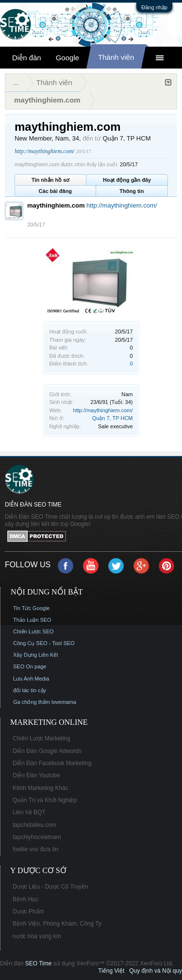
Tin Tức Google (31, 608)
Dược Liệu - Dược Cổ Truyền (50, 887)
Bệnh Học (25, 899)
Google (67, 58)
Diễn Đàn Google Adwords (47, 751)
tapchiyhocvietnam (37, 837)
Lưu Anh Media (31, 679)
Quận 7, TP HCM (113, 418)
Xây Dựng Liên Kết (36, 655)
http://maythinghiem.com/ (103, 410)
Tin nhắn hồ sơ (50, 180)
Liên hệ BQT (29, 812)
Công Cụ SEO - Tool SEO (44, 643)
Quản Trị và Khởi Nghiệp (45, 800)
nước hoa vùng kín (37, 936)
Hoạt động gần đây (127, 180)
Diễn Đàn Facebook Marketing (52, 763)
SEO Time (39, 963)
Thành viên (116, 57)
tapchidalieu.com (34, 825)
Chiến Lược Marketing (41, 738)
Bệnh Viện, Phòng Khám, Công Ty (57, 924)
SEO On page (30, 666)
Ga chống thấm (32, 702)
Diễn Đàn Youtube (36, 775)
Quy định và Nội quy (156, 971)
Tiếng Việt (111, 971)
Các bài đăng (55, 191)
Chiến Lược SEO (33, 631)
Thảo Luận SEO (32, 620)
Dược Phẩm (28, 911)
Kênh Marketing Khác (41, 788)
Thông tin (132, 191)
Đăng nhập (154, 7)
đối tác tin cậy (30, 690)
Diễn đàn (27, 58)
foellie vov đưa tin (35, 849)
